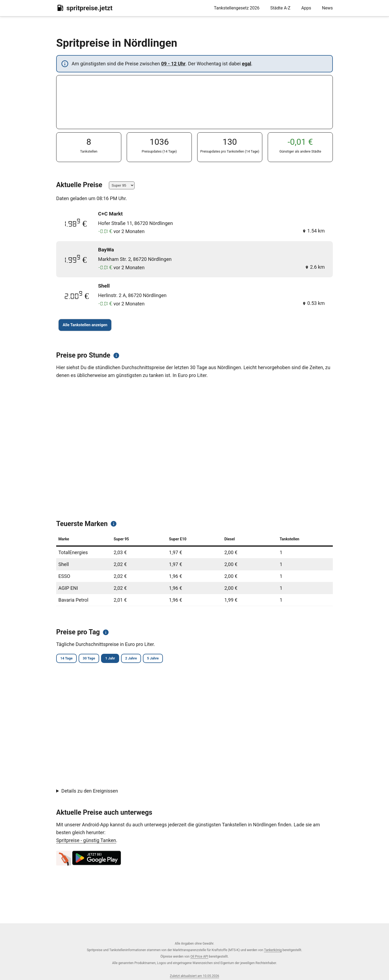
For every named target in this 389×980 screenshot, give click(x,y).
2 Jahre (151, 659)
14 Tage (69, 659)
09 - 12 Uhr (173, 64)
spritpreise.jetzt (84, 8)
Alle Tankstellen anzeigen (85, 325)
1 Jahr (124, 659)
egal (246, 64)
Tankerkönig (273, 950)
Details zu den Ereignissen (90, 792)
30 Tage (97, 659)
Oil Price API (199, 957)
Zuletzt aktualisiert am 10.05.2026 (194, 976)
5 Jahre (178, 659)
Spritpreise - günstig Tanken (86, 841)
